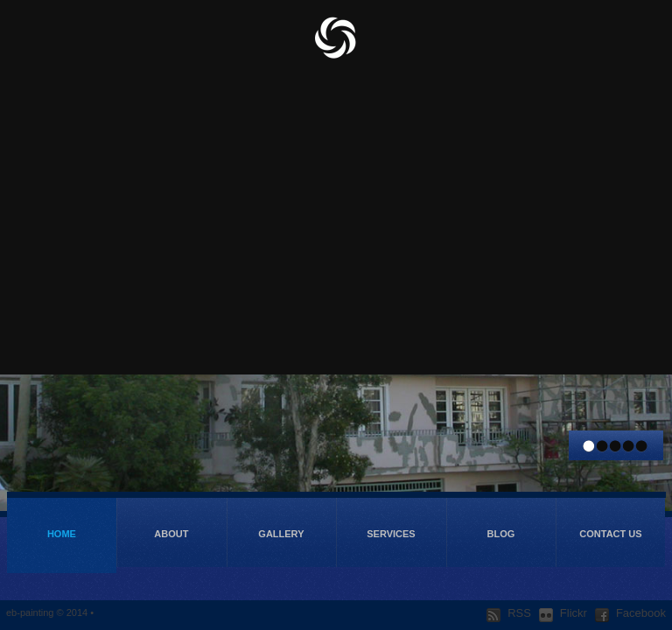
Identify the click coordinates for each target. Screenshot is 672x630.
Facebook (630, 613)
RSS (509, 613)
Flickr (563, 613)
